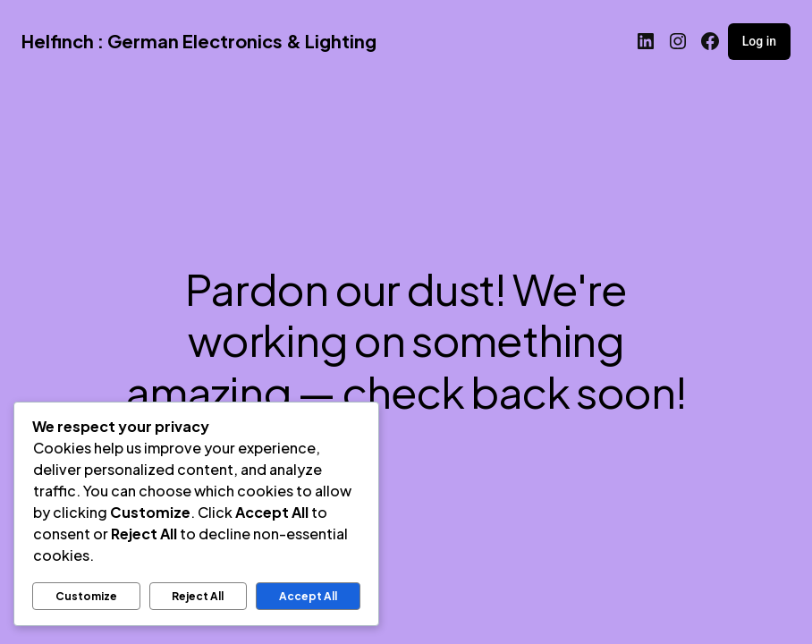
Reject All (198, 596)
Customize (86, 596)
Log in (759, 41)
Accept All (308, 596)
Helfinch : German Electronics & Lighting (199, 41)
